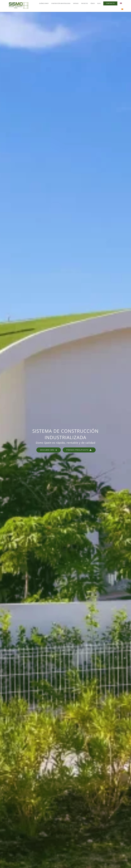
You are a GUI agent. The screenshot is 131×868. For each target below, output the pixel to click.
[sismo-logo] (18, 2)
